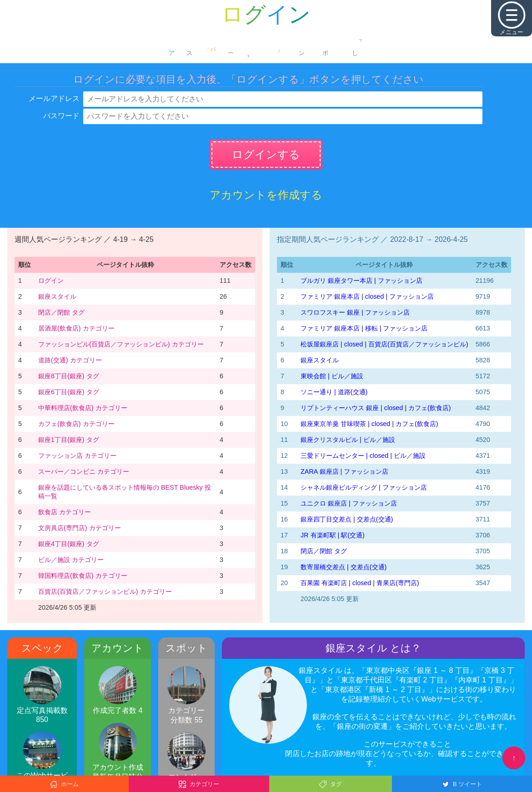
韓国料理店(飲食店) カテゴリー (83, 576)
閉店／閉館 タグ (61, 312)
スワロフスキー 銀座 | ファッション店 (355, 312)
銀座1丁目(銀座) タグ (69, 440)
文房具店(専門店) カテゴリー (80, 528)
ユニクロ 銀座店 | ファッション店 (349, 503)
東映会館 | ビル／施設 (332, 376)
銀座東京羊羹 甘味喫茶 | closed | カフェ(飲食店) (369, 424)
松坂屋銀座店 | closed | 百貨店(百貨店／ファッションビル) (384, 344)
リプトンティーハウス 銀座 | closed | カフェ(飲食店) (376, 408)
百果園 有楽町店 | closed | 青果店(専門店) (360, 583)
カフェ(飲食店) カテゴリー (76, 424)
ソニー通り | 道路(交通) (334, 392)
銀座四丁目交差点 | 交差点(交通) (347, 519)
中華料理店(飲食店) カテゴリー (83, 408)
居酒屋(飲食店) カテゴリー (76, 328)
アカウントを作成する (266, 195)
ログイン (51, 281)
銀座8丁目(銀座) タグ (69, 376)
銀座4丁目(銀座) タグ (69, 544)
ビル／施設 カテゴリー (71, 560)
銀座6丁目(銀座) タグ (69, 392)
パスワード (61, 116)
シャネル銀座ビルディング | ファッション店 (364, 487)
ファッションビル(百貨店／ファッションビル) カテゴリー (121, 344)
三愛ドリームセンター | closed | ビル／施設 (363, 456)
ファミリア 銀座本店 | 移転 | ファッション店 (364, 328)
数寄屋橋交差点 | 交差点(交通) (344, 567)
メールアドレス (54, 98)
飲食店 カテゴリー (65, 512)
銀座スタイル (57, 296)
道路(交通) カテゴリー (70, 360)
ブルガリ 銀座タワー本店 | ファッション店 (361, 281)
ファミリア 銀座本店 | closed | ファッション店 (367, 296)
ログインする (266, 154)
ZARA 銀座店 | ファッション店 (344, 471)
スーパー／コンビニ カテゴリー (84, 471)
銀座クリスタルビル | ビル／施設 (348, 440)
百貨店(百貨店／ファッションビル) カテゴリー (105, 591)
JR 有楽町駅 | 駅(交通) (333, 535)
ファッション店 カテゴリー (77, 456)
